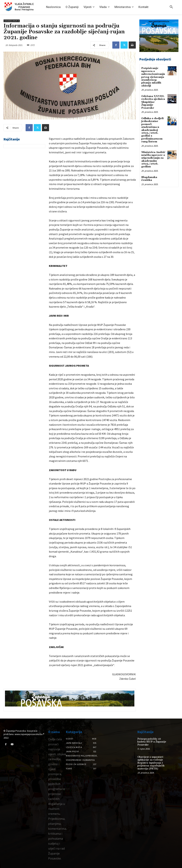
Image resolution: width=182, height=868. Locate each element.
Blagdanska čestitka (149, 174)
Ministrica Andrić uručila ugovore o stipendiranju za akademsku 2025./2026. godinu (153, 155)
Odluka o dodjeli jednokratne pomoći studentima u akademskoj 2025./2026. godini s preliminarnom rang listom (152, 127)
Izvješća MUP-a (12, 21)
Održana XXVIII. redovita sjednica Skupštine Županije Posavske (153, 100)
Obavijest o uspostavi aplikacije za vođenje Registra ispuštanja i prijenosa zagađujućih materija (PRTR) (150, 759)
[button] (171, 7)
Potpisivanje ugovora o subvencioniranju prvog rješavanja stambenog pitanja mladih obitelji (153, 76)
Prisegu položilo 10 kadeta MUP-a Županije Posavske (153, 740)
